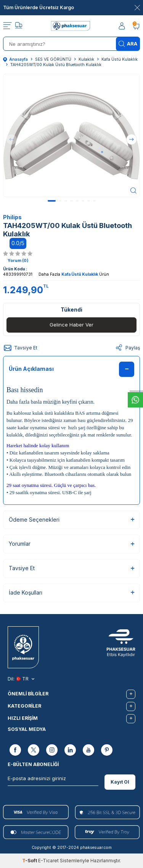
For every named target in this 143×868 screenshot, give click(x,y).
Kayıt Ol (120, 782)
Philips (12, 217)
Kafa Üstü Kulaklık (120, 59)
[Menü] (7, 26)
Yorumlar (71, 544)
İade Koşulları (71, 592)
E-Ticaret (48, 861)
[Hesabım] (122, 26)
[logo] (71, 26)
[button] (52, 201)
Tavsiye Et (20, 348)
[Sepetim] (136, 26)
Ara (128, 44)
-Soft (30, 861)
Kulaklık (86, 59)
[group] (71, 135)
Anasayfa (15, 59)
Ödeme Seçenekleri (71, 520)
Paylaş (127, 348)
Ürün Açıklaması (71, 369)
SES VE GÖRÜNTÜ (53, 59)
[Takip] (19, 26)
